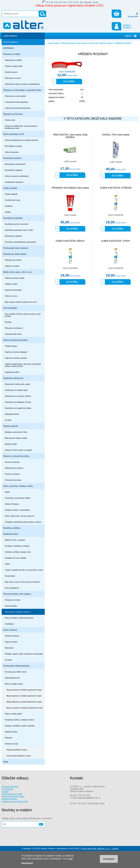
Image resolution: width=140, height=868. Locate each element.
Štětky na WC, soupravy (15, 540)
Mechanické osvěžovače (15, 164)
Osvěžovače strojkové (14, 182)
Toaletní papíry (11, 346)
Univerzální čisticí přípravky (16, 102)
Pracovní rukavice (12, 474)
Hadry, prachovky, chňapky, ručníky (18, 486)
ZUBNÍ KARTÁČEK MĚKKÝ (70, 241)
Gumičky (9, 660)
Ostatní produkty (10, 188)
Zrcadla (8, 420)
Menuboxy (9, 648)
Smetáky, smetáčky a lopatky (17, 546)
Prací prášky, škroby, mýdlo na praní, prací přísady (23, 315)
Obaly (6, 762)
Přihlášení (127, 25)
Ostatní (8, 212)
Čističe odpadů (11, 194)
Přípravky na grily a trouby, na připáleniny (22, 84)
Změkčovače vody (12, 200)
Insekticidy (9, 624)
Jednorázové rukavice (14, 468)
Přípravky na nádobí (12, 54)
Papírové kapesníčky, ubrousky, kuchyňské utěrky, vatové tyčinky (23, 365)
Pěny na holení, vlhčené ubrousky (19, 618)
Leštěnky (9, 206)
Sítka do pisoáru (12, 152)
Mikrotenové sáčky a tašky (16, 438)
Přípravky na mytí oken (13, 114)
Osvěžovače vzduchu (12, 158)
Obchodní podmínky (10, 786)
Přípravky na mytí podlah (15, 96)
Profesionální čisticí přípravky (16, 248)
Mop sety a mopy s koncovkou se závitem (22, 582)
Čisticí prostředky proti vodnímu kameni (21, 140)
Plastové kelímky (12, 636)
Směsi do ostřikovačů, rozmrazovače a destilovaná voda (21, 127)
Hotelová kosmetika (13, 290)
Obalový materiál (10, 426)
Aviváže (8, 322)
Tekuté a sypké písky (14, 66)
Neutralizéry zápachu (14, 170)
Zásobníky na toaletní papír (16, 390)
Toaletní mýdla (11, 284)
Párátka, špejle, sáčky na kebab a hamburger (24, 654)
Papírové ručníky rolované (16, 358)
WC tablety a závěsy (14, 146)
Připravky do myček (13, 260)
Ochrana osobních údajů (12, 794)
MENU (128, 36)
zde (70, 859)
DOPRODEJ (9, 48)
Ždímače (9, 738)
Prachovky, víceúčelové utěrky (18, 498)
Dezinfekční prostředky (13, 218)
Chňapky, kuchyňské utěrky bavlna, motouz (23, 522)
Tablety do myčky (12, 266)
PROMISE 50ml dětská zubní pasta (70, 188)
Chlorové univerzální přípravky (18, 108)
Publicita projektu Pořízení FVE (15, 801)
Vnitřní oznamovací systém (13, 796)
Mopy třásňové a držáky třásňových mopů (24, 702)
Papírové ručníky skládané (16, 352)
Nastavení (27, 863)
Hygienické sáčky (12, 372)
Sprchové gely (11, 606)
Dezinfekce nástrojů (13, 236)
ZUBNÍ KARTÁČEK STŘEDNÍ (116, 188)
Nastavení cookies (9, 799)
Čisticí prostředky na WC (14, 134)
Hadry (7, 492)
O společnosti (7, 789)
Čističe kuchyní (11, 72)
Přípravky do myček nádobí (15, 254)
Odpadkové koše (12, 414)
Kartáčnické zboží (11, 534)
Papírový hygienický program (15, 340)
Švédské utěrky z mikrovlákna (17, 510)
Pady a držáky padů (13, 714)
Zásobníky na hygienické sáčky (18, 408)
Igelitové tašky (11, 444)
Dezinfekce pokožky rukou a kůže (19, 230)
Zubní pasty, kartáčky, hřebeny (18, 612)
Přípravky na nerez (13, 78)
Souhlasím (109, 859)
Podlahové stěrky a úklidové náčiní (19, 720)
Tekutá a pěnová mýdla (15, 278)
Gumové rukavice (12, 462)
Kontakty (5, 791)
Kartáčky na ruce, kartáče (16, 558)
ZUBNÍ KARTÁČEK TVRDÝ (116, 241)
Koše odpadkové (12, 588)
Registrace (127, 27)
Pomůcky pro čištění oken (16, 672)
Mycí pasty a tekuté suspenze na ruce (21, 302)
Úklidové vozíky (11, 744)
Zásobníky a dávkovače (13, 378)
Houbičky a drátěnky (12, 528)
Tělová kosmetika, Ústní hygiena (17, 594)
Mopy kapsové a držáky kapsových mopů (24, 696)
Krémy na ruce (11, 296)
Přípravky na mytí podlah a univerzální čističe (22, 90)
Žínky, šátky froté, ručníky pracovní (20, 516)
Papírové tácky (11, 642)
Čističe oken (10, 120)
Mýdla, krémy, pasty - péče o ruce (17, 272)
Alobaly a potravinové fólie (16, 432)
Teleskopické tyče (12, 678)
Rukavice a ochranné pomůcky (16, 456)
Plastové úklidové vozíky (17, 750)
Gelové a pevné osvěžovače (17, 176)
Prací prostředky (10, 308)
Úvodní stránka (54, 43)
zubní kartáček (116, 215)
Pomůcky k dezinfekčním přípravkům (20, 242)
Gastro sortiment (10, 630)
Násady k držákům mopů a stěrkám (20, 726)
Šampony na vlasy (13, 600)
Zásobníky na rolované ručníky (18, 396)
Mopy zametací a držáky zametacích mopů (25, 708)
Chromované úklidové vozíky (19, 756)
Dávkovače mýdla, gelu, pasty (17, 384)
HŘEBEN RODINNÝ (123, 43)
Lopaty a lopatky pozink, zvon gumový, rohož (24, 570)
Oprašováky (10, 576)
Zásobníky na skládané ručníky (18, 402)
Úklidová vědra (11, 732)
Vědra (7, 564)
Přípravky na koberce (14, 328)
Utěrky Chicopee (12, 504)
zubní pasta (70, 161)
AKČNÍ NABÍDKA (11, 42)
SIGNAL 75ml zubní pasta (116, 135)
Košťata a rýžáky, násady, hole (18, 552)
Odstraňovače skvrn (13, 334)
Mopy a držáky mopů (14, 684)
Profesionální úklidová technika (16, 666)
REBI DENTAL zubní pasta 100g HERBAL (70, 136)
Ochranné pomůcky (13, 480)
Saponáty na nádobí (13, 60)
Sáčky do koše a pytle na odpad (18, 450)
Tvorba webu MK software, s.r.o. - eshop (99, 848)
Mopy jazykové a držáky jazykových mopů (24, 690)
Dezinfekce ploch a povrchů (17, 224)
